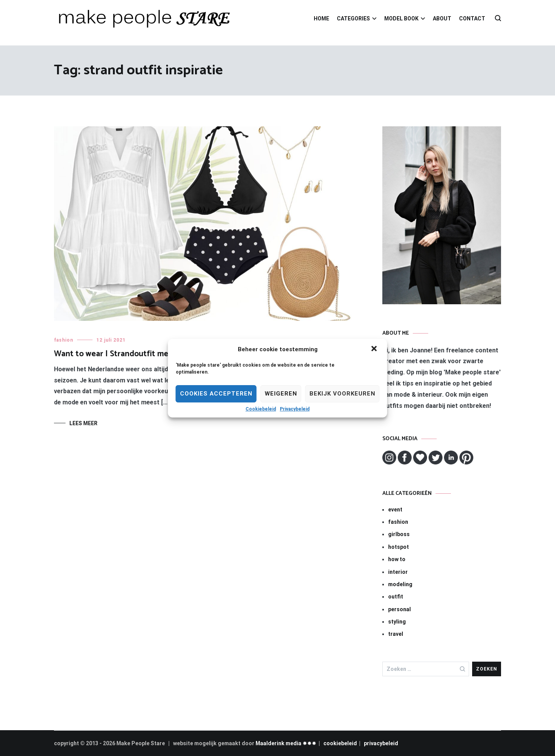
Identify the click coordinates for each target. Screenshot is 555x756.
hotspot (399, 547)
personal (399, 609)
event (395, 510)
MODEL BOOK (401, 18)
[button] (375, 349)
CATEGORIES (353, 18)
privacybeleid (381, 743)
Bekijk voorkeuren (342, 394)
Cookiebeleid (261, 409)
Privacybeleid (295, 409)
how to (397, 559)
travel (396, 634)
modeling (400, 584)
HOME (321, 18)
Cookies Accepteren (216, 394)
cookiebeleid (340, 743)
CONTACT (472, 18)
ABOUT (442, 18)
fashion (64, 340)
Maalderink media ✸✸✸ (286, 743)
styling (397, 622)
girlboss (399, 534)
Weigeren (281, 394)
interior (398, 572)
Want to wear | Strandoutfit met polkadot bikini (140, 354)
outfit (396, 597)
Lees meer (83, 423)
